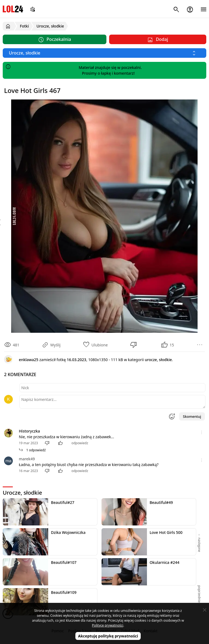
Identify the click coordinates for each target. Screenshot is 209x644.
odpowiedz (80, 443)
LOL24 (13, 9)
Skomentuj (192, 416)
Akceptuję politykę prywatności (108, 636)
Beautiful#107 (64, 562)
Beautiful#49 (161, 502)
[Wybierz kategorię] (104, 53)
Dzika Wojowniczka (68, 532)
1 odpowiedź (32, 450)
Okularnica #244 (165, 562)
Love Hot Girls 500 (166, 532)
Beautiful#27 (63, 502)
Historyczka (29, 431)
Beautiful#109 (64, 592)
